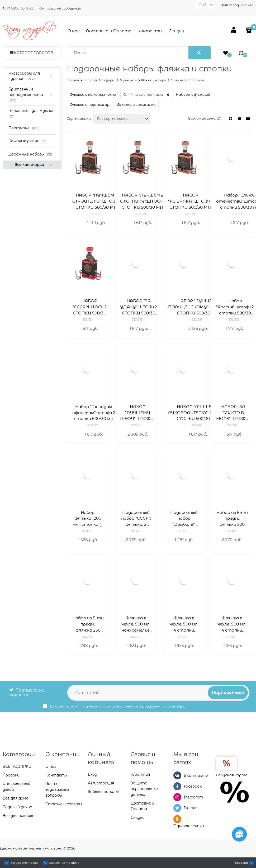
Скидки (176, 31)
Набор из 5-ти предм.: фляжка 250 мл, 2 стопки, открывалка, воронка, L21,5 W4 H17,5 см (88, 624)
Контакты (150, 31)
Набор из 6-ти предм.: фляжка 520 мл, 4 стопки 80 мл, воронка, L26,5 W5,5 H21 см (232, 519)
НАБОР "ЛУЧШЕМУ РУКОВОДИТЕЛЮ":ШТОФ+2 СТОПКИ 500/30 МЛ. (198, 413)
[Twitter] (177, 808)
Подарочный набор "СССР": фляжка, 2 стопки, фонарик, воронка (136, 519)
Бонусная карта (232, 775)
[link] (231, 119)
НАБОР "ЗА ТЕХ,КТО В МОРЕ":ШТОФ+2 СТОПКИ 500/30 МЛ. (233, 413)
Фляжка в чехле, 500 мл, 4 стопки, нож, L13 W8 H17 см (184, 624)
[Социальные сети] (239, 834)
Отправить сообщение (60, 8)
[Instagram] (177, 797)
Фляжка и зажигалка (136, 104)
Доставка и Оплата (109, 31)
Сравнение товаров (64, 863)
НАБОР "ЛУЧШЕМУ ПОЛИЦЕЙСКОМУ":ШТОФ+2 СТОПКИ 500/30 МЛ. (198, 307)
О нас (74, 31)
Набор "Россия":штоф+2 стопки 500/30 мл (235, 307)
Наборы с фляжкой (193, 94)
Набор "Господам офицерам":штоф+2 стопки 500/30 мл (94, 413)
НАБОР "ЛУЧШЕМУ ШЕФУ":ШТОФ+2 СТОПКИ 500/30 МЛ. (138, 413)
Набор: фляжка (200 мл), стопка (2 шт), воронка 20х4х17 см (88, 519)
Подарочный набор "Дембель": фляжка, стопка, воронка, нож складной (184, 519)
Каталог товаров (34, 53)
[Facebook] (177, 786)
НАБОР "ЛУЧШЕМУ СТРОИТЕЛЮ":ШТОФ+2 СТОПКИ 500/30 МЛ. (97, 201)
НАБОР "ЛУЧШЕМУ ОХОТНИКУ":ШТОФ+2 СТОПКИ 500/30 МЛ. (143, 201)
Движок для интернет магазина (31, 848)
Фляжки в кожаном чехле (93, 94)
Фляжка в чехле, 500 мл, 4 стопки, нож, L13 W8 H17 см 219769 (232, 624)
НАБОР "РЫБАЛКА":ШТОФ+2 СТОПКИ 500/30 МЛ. (191, 201)
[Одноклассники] (177, 819)
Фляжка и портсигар (90, 104)
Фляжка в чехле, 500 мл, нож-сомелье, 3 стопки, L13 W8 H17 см (136, 624)
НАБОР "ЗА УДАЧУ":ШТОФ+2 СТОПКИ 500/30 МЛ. (139, 307)
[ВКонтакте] (177, 775)
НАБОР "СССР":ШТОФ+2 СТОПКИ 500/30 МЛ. (89, 307)
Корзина (241, 863)
